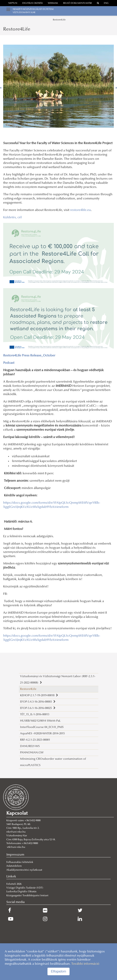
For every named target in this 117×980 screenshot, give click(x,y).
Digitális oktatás (32, 3)
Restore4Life (59, 20)
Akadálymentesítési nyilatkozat (24, 870)
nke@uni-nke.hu (16, 832)
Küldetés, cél (12, 218)
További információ (85, 964)
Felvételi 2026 (14, 884)
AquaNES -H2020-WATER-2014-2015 (42, 734)
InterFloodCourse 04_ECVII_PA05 (42, 727)
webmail (53, 3)
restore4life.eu (81, 210)
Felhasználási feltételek (20, 862)
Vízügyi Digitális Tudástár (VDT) (25, 888)
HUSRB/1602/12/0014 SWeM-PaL (40, 721)
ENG (106, 3)
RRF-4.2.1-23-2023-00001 (35, 740)
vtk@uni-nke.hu (16, 847)
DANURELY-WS (30, 746)
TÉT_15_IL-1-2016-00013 (35, 715)
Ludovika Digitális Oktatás (21, 892)
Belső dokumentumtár (77, 3)
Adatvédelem (14, 866)
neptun (13, 3)
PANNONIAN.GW (32, 753)
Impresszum (15, 855)
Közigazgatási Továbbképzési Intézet (27, 896)
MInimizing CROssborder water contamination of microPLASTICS (53, 762)
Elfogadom (58, 971)
